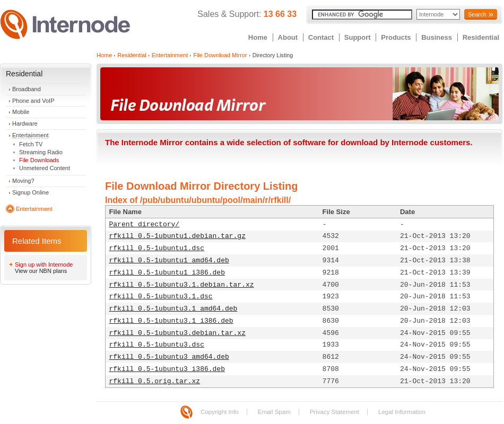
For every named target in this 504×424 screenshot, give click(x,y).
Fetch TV (31, 144)
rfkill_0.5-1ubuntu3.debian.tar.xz (177, 333)
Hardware (25, 123)
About (288, 37)
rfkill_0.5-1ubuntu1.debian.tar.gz (177, 236)
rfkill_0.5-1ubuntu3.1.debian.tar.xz (182, 285)
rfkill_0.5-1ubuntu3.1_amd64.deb (173, 309)
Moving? (23, 181)
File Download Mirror (220, 55)
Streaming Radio (41, 152)
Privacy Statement (334, 412)
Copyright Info (220, 412)
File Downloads (39, 160)
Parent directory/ (145, 224)
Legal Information (402, 412)
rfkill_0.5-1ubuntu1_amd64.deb (169, 260)
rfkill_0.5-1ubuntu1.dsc (157, 248)
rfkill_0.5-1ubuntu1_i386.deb (167, 273)
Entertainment (30, 135)
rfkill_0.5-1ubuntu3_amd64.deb (169, 357)
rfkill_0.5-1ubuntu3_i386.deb (167, 369)
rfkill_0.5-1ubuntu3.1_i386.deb (171, 321)
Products (396, 37)
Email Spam (274, 412)
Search (477, 14)
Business (437, 37)
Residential (481, 37)
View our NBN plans (41, 271)
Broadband (27, 89)
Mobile (21, 112)
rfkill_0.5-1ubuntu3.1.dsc (161, 297)
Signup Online (31, 192)
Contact (321, 37)
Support (358, 37)
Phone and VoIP (33, 101)
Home (258, 37)
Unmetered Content (45, 168)
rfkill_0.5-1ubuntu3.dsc (157, 345)
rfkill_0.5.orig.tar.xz (155, 381)
